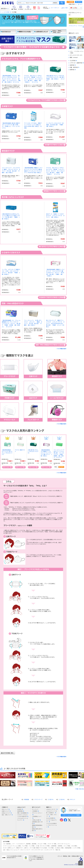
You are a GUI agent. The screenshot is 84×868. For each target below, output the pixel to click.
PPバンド (73, 799)
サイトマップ (35, 809)
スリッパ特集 (67, 846)
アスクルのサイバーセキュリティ (23, 819)
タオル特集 (74, 846)
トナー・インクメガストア (18, 844)
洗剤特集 (60, 846)
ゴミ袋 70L (51, 799)
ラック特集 (32, 846)
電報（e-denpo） (74, 57)
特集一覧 (58, 850)
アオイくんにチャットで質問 (71, 815)
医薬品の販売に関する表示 (37, 830)
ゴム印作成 (73, 61)
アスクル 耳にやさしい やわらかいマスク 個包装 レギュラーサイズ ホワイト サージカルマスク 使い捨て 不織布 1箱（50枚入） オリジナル (33, 79)
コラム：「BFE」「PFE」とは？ (57, 32)
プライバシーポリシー (37, 814)
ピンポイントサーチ (49, 850)
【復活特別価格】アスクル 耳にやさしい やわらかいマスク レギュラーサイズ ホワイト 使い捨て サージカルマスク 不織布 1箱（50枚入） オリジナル (11, 79)
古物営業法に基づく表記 (37, 823)
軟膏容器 (27, 799)
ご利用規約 (35, 811)
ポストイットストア (25, 850)
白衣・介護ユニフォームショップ (11, 850)
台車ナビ (26, 848)
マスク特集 (51, 848)
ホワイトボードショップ (63, 844)
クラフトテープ (38, 799)
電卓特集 (28, 844)
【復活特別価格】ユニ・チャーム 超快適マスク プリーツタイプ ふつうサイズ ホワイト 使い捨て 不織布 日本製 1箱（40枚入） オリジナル (12, 324)
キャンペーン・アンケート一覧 (77, 26)
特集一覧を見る (80, 789)
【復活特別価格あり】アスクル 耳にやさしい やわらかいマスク (7, 452)
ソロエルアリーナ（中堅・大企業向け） (52, 812)
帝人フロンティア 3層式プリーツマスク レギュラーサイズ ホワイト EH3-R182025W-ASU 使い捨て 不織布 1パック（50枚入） (55, 324)
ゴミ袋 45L (62, 799)
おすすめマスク (6, 32)
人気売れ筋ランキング (42, 32)
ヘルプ (81, 4)
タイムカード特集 (42, 844)
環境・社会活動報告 (23, 813)
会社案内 (20, 809)
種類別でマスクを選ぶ (25, 32)
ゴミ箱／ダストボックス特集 (43, 846)
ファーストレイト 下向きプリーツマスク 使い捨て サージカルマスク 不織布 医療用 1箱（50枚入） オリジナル (59, 454)
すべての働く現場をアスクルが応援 (38, 848)
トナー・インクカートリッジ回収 (76, 52)
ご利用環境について (37, 817)
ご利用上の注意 (36, 820)
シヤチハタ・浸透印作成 (76, 63)
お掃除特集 (54, 846)
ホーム (1, 12)
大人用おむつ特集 (59, 848)
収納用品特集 (68, 848)
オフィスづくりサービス (75, 55)
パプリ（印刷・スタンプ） (52, 816)
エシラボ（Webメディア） (52, 821)
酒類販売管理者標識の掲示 (37, 826)
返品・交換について (7, 815)
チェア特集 (25, 846)
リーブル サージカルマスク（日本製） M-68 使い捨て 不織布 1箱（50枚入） (55, 125)
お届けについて (6, 811)
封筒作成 (72, 70)
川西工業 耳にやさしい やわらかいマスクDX (33, 451)
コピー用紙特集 (7, 844)
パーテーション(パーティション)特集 (12, 846)
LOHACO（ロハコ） (52, 809)
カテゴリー (5, 9)
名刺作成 (72, 65)
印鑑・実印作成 (74, 67)
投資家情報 (21, 811)
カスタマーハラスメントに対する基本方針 (23, 816)
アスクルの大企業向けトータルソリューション (52, 825)
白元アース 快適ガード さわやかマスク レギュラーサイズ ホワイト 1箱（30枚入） (55, 216)
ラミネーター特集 (52, 844)
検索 (62, 3)
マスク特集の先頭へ (62, 349)
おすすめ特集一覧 (7, 12)
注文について (6, 809)
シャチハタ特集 (76, 848)
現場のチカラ (19, 848)
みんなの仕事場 (51, 818)
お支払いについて (7, 813)
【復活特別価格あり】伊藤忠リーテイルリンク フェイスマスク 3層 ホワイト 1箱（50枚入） (46, 453)
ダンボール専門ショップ (9, 848)
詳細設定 (55, 3)
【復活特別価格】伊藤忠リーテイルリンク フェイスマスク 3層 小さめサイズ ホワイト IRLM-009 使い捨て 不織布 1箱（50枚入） (55, 273)
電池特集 (34, 844)
